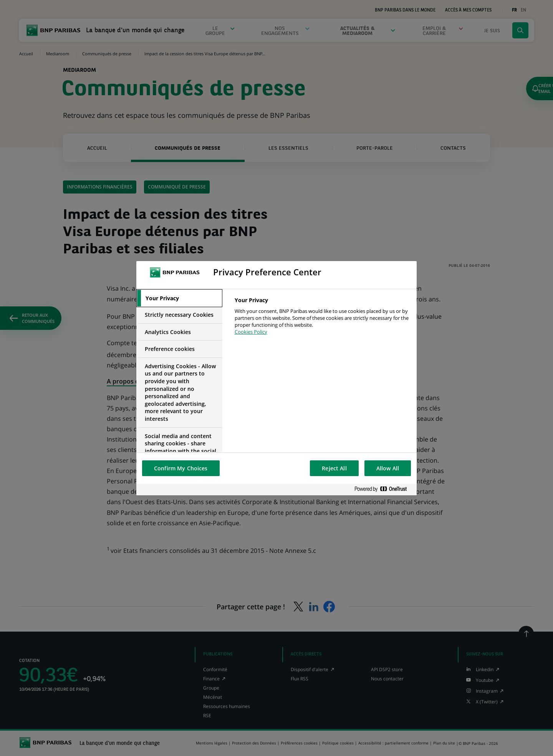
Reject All (334, 468)
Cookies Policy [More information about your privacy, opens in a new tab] (251, 332)
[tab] (179, 298)
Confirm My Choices (181, 468)
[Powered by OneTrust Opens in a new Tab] (384, 489)
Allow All (388, 468)
